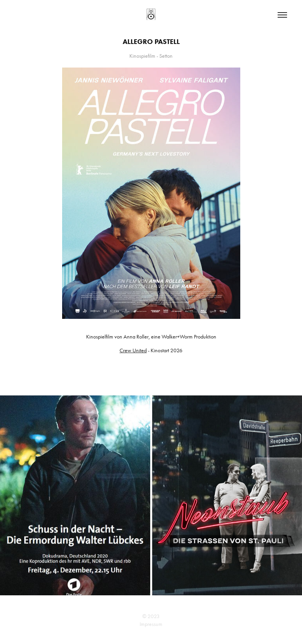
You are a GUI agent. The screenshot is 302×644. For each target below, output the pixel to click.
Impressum (151, 624)
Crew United (133, 350)
